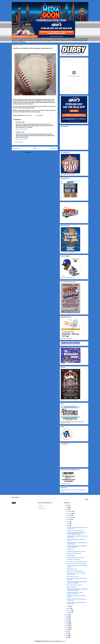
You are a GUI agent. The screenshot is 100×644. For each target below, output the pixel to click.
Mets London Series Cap (73, 576)
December (70, 511)
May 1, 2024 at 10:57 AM (22, 129)
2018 (67, 625)
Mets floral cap (70, 549)
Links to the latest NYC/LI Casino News (76, 564)
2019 (67, 623)
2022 (67, 617)
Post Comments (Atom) (38, 152)
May (68, 526)
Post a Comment (19, 142)
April (68, 606)
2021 (67, 619)
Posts (41, 506)
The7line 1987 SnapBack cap (74, 553)
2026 (67, 505)
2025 (67, 507)
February (69, 610)
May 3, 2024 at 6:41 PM (21, 139)
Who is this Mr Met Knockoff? (74, 585)
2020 (67, 621)
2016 (67, 629)
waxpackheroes (74, 91)
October (69, 515)
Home (35, 148)
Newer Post (16, 148)
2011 (67, 631)
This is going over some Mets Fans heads (77, 562)
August (69, 519)
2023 (67, 615)
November (70, 513)
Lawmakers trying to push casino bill (76, 551)
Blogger (63, 641)
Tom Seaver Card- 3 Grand (73, 560)
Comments (42, 508)
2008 (67, 637)
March (69, 608)
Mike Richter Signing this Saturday (75, 557)
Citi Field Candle (71, 555)
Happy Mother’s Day (72, 569)
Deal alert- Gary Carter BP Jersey (75, 531)
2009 (67, 635)
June (68, 524)
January (69, 612)
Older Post (53, 148)
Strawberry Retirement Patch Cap (75, 571)
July (68, 522)
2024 (67, 510)
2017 (67, 627)
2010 (67, 633)
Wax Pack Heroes (66, 91)
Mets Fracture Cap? (72, 587)
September (70, 517)
